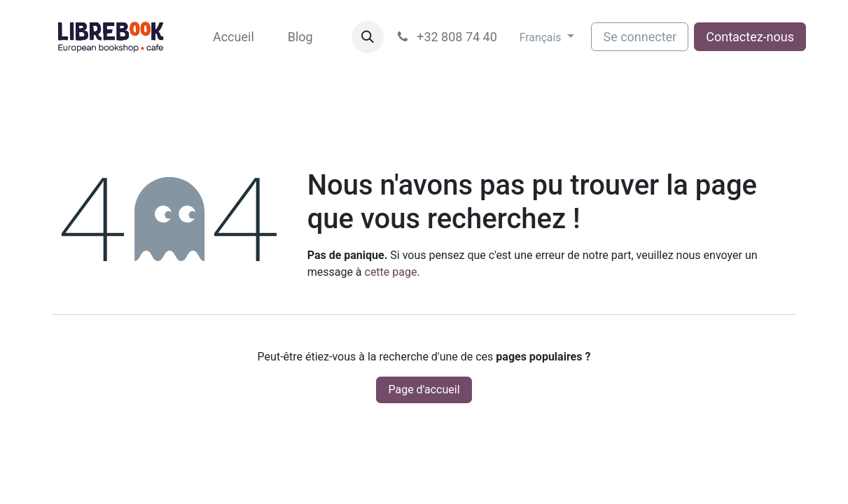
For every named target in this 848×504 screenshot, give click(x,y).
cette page (391, 272)
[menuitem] (234, 37)
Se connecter (640, 37)
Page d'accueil (424, 390)
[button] (368, 37)
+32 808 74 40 (446, 37)
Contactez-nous (750, 37)
